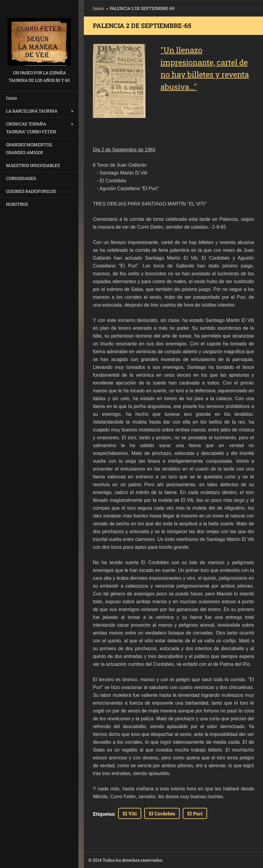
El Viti (130, 813)
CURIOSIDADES (21, 178)
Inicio (12, 98)
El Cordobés (162, 813)
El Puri (195, 813)
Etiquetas (104, 814)
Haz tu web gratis (207, 860)
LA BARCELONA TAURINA (32, 111)
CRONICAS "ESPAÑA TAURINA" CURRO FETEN (31, 128)
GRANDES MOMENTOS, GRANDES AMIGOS (29, 148)
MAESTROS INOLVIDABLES (33, 165)
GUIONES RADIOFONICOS (31, 191)
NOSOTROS (17, 204)
